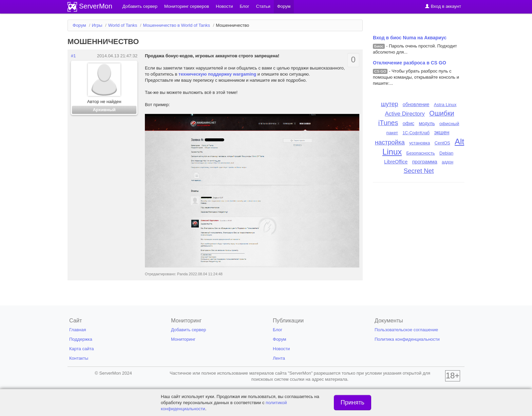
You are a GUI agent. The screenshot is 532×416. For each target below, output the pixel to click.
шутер (390, 104)
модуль (427, 123)
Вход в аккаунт (443, 6)
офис (409, 123)
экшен (442, 132)
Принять (353, 402)
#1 (73, 56)
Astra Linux (445, 105)
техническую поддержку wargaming (217, 74)
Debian (446, 153)
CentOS (442, 143)
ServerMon (96, 6)
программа (425, 162)
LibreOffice (396, 162)
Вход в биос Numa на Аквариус (410, 38)
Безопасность (421, 153)
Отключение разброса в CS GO (410, 63)
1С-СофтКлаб (416, 133)
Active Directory (405, 114)
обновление (416, 104)
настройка (390, 142)
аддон (448, 162)
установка (420, 143)
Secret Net (419, 171)
